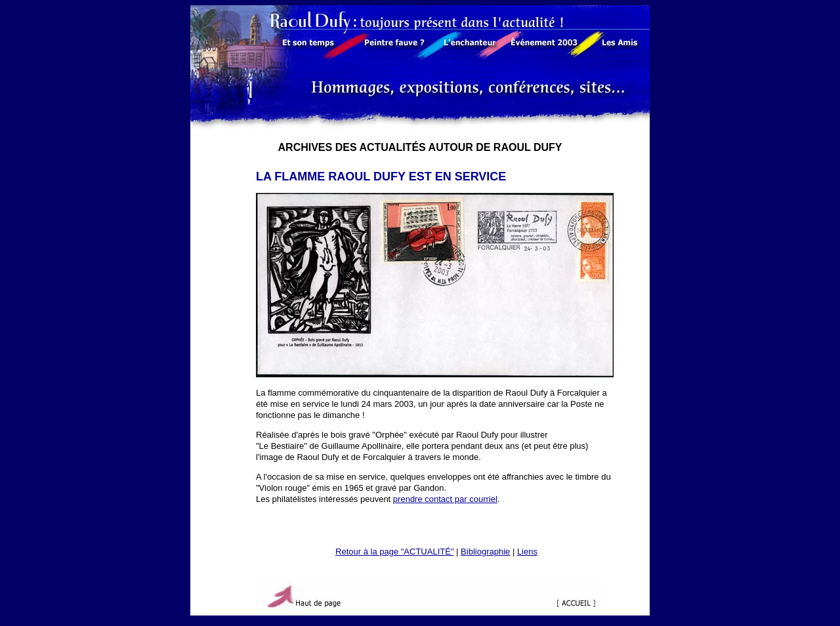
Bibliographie (485, 552)
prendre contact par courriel (445, 499)
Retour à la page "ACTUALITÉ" (394, 552)
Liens (527, 552)
